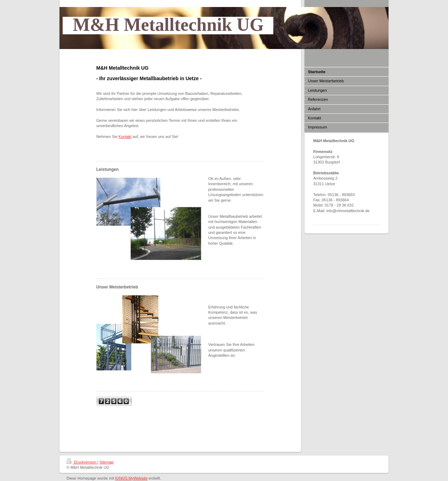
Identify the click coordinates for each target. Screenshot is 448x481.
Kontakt (125, 137)
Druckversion (82, 462)
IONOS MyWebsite (131, 478)
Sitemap (106, 462)
